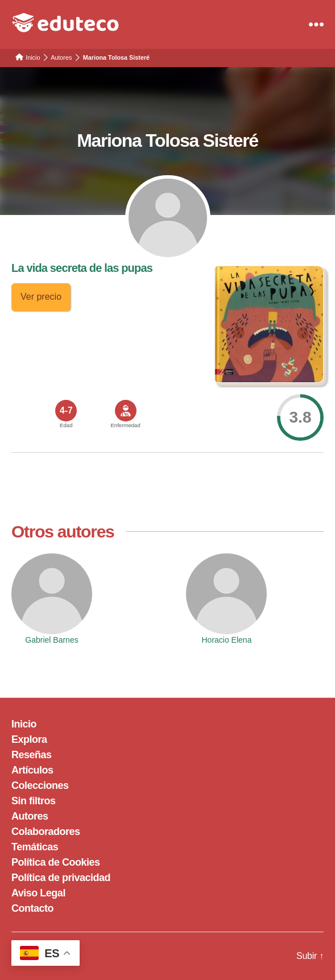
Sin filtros (34, 801)
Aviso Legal (38, 893)
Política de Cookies (56, 862)
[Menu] (316, 24)
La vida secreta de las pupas (82, 268)
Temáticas (35, 847)
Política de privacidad (61, 878)
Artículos (32, 770)
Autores (30, 816)
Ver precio (41, 297)
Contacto (32, 908)
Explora (29, 739)
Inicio (24, 724)
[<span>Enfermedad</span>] (126, 411)
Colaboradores (46, 832)
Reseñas (32, 755)
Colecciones (40, 785)
